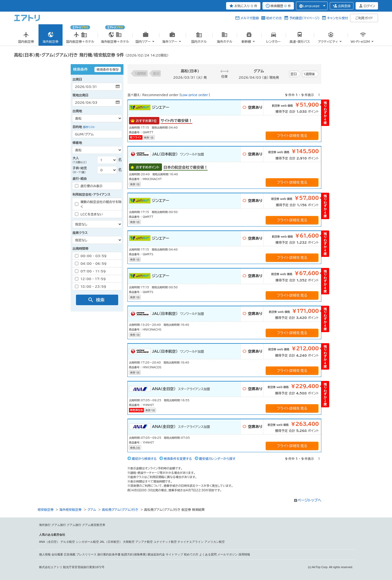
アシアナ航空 (144, 542)
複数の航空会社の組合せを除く (98, 204)
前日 (156, 73)
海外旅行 (45, 525)
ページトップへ (309, 500)
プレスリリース (86, 554)
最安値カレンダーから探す (217, 459)
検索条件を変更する (178, 459)
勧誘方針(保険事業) (134, 554)
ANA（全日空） (49, 542)
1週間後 (309, 74)
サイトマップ (174, 554)
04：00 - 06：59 (91, 263)
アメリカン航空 (215, 542)
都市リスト (89, 127)
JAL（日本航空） (111, 542)
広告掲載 (70, 554)
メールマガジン (228, 554)
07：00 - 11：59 (90, 271)
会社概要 (57, 554)
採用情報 (244, 554)
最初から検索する (144, 459)
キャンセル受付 (337, 18)
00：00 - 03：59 (91, 256)
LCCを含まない (89, 214)
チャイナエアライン (191, 542)
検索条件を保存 (108, 69)
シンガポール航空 (87, 542)
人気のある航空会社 (52, 535)
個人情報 (45, 554)
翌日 (294, 74)
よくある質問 (208, 554)
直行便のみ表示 (89, 186)
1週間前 (141, 73)
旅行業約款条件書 (109, 554)
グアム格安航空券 (94, 525)
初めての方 (274, 18)
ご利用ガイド (364, 18)
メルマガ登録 (250, 18)
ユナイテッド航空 (165, 542)
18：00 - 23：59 (90, 286)
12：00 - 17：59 (90, 279)
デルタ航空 (68, 542)
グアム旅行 (59, 525)
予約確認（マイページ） (304, 18)
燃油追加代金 (156, 554)
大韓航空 (129, 542)
